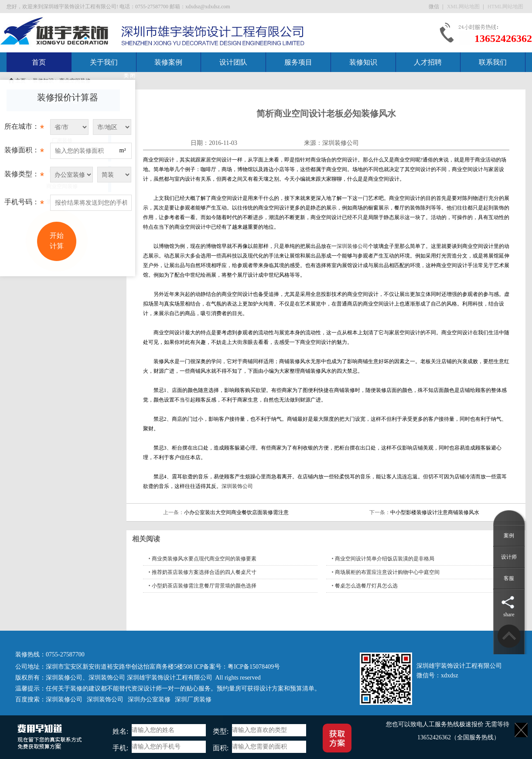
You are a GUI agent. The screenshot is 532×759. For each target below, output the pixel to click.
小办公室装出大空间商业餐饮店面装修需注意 (236, 512)
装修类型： (24, 176)
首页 (39, 62)
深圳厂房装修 (193, 699)
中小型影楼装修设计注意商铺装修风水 (435, 512)
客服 (509, 578)
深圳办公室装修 (149, 699)
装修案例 (168, 62)
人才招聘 (428, 62)
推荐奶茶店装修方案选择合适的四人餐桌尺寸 (204, 572)
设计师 (509, 557)
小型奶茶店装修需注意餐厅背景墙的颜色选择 (204, 586)
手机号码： (24, 204)
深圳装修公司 (341, 143)
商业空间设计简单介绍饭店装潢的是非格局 (385, 559)
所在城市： (24, 129)
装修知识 (363, 62)
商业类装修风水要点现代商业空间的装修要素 (204, 559)
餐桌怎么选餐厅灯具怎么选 (366, 586)
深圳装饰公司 (237, 486)
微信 (435, 7)
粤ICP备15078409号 (254, 667)
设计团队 (233, 62)
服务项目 (298, 62)
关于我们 (104, 62)
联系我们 (493, 62)
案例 (509, 536)
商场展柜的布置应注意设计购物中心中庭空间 (387, 572)
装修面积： (24, 152)
